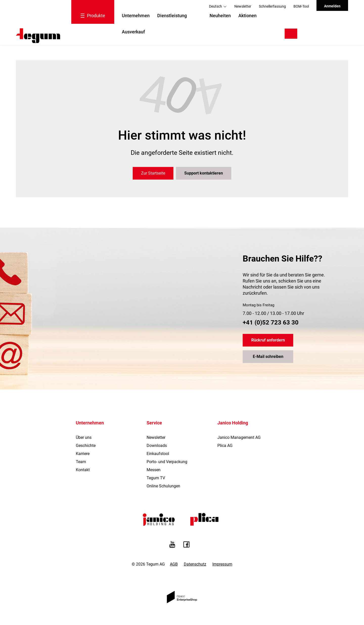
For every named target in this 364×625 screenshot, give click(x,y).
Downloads (157, 446)
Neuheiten (220, 16)
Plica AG (225, 446)
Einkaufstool (158, 454)
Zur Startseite (153, 173)
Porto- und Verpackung (167, 462)
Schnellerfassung (272, 6)
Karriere (83, 454)
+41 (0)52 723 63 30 (271, 322)
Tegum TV (156, 478)
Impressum (222, 564)
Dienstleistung (172, 16)
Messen (154, 470)
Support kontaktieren (204, 173)
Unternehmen (136, 16)
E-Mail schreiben (268, 357)
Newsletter (243, 6)
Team (81, 462)
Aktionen (247, 16)
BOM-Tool (301, 6)
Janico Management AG (239, 437)
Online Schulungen (163, 486)
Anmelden (332, 6)
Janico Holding (233, 423)
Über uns (84, 437)
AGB (174, 564)
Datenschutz (195, 564)
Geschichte (86, 446)
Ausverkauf (133, 32)
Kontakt (83, 470)
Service (154, 423)
